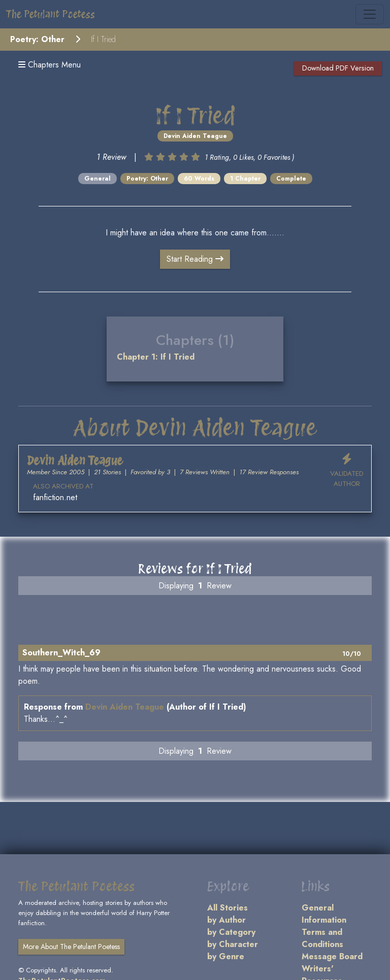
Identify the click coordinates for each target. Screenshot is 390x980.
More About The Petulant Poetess (71, 947)
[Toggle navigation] (370, 14)
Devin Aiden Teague (195, 136)
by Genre (226, 956)
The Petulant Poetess (51, 14)
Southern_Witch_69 (61, 653)
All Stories (227, 908)
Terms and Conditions (322, 938)
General (97, 179)
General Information (324, 914)
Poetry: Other (37, 39)
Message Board (332, 956)
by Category (231, 932)
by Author (226, 920)
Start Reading (195, 259)
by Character (233, 944)
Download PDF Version (338, 68)
